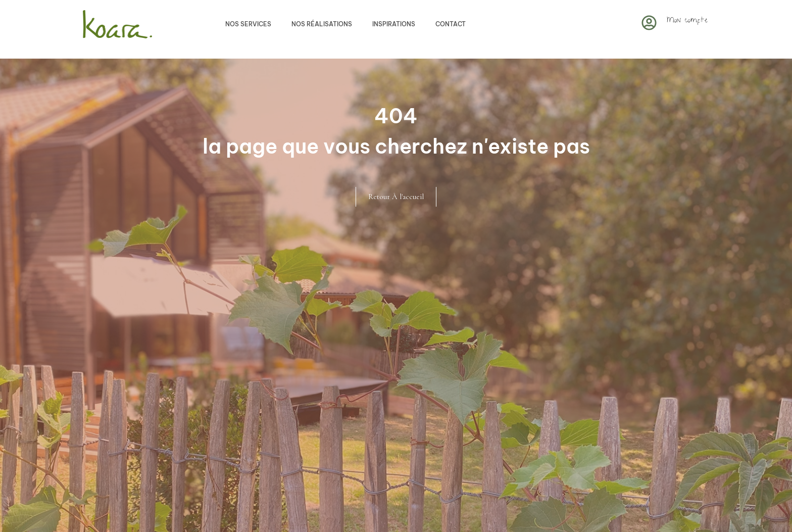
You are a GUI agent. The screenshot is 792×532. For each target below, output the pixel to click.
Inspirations (394, 24)
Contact (451, 24)
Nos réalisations (322, 24)
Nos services (248, 24)
